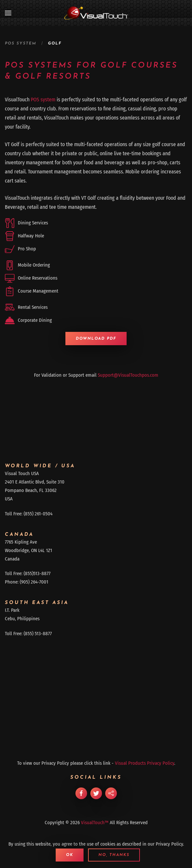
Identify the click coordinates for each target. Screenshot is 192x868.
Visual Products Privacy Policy (145, 763)
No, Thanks (114, 855)
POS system (43, 100)
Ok (70, 855)
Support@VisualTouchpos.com (128, 375)
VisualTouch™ (95, 823)
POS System (21, 44)
